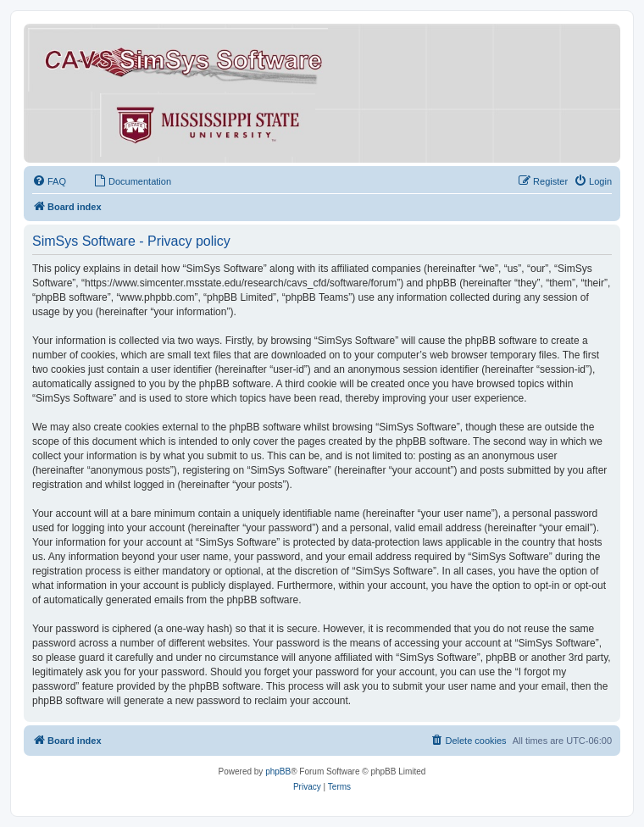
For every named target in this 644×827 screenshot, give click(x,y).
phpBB (278, 771)
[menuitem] (49, 181)
